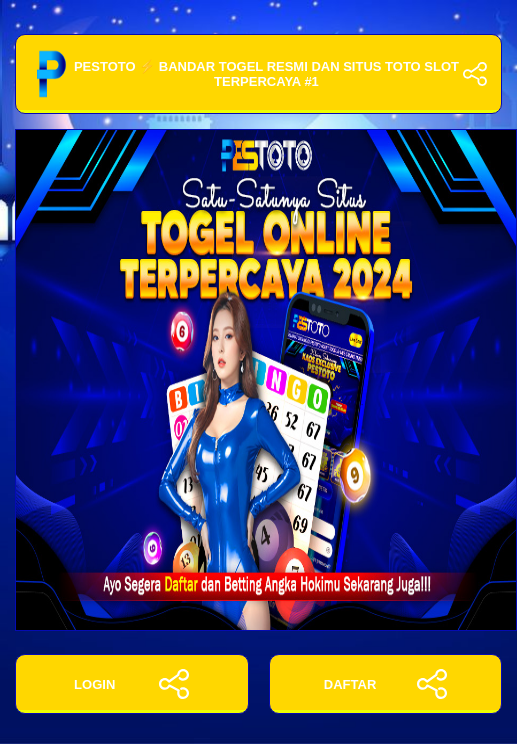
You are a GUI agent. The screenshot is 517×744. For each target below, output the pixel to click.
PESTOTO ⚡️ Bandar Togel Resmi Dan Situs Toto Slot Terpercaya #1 (258, 74)
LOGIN (131, 684)
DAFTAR (385, 684)
